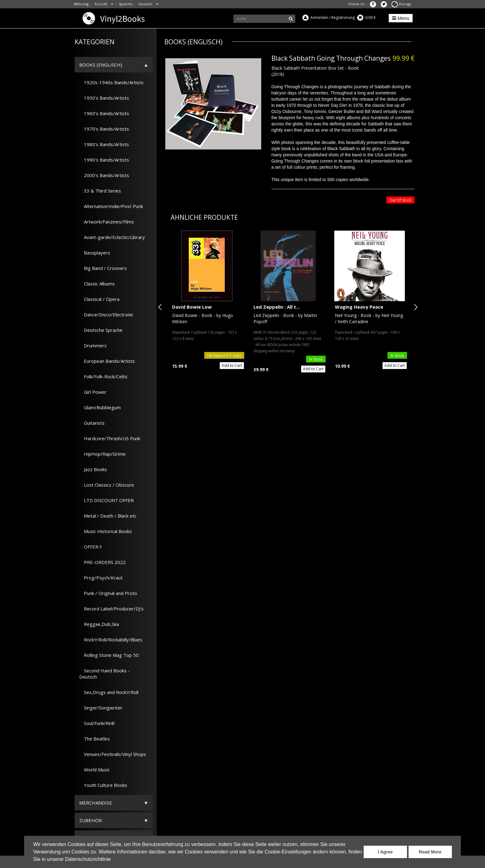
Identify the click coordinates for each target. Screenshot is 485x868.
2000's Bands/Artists (104, 175)
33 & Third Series (100, 191)
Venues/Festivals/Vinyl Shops (113, 754)
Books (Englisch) (101, 65)
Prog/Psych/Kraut (101, 578)
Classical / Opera (99, 299)
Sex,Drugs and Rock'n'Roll (109, 692)
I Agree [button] (385, 852)
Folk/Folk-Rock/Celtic (104, 376)
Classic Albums (97, 284)
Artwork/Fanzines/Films (107, 222)
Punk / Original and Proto (108, 593)
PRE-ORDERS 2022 (102, 562)
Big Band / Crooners (103, 268)
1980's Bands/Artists (104, 144)
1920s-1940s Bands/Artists (111, 82)
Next (414, 307)
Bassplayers (95, 253)
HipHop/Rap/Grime (102, 454)
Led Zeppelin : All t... (277, 307)
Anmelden (319, 17)
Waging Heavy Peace (359, 307)
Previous (161, 307)
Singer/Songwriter (101, 708)
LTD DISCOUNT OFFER (106, 500)
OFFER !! (90, 547)
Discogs (401, 4)
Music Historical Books (106, 531)
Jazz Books (93, 469)
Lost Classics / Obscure (107, 485)
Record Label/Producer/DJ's (111, 609)
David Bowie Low (192, 307)
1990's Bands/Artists (104, 160)
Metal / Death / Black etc (108, 516)
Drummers (93, 345)
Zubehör (91, 820)
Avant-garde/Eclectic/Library (112, 237)
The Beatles (95, 739)
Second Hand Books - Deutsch (104, 674)
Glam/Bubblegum (100, 407)
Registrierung (343, 17)
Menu (401, 18)
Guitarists (92, 423)
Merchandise (96, 803)
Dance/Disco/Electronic (106, 315)
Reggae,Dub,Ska (99, 624)
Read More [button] (430, 852)
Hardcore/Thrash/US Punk (110, 438)
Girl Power (93, 392)
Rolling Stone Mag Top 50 (109, 655)
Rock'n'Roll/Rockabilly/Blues (111, 640)
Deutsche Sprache (101, 330)
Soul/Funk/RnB (97, 723)
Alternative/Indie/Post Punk (111, 206)
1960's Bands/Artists (104, 113)
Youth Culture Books (103, 785)
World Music (95, 770)
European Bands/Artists (107, 361)
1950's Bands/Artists (104, 98)
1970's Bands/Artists (104, 129)
